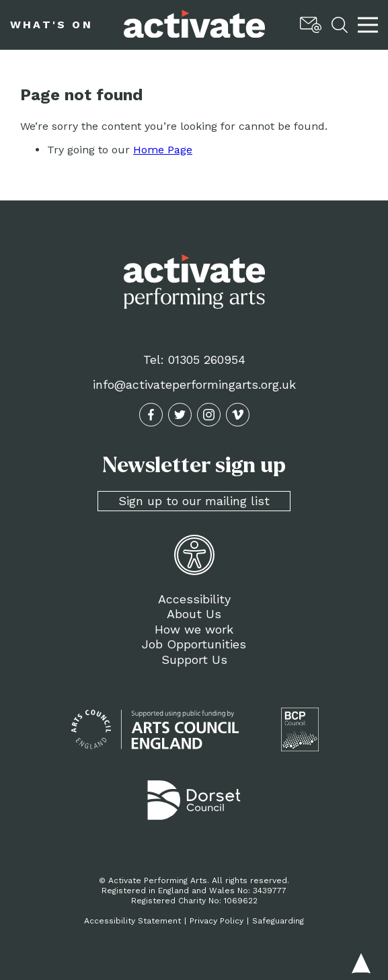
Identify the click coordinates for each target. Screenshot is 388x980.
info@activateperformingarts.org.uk (194, 384)
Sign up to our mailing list (194, 501)
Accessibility (194, 599)
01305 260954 (207, 360)
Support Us (194, 659)
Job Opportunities (194, 644)
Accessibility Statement (132, 921)
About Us (194, 614)
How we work (194, 629)
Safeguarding (278, 921)
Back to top (361, 963)
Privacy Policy (217, 921)
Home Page (163, 150)
